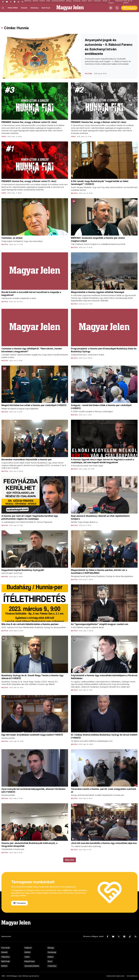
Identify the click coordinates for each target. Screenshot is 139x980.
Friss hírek (6, 948)
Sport (50, 961)
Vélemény (34, 8)
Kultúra (51, 957)
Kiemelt (24, 8)
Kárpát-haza (30, 961)
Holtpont (28, 948)
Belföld (4, 966)
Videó (27, 957)
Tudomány (52, 966)
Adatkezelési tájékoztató (115, 976)
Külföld (27, 952)
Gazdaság (52, 952)
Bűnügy (51, 948)
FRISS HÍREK (13, 8)
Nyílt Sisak (46, 8)
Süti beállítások (132, 976)
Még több (70, 860)
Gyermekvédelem (32, 966)
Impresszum (6, 936)
